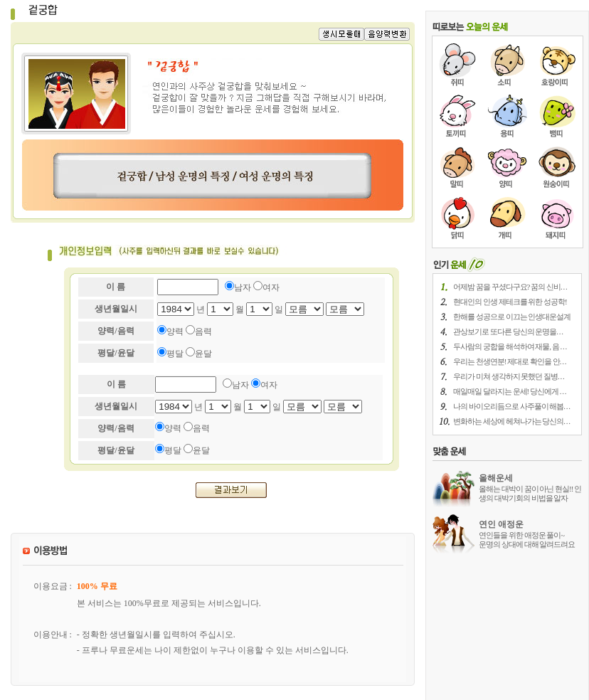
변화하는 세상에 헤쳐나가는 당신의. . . (511, 421)
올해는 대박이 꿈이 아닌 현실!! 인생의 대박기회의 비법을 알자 (530, 493)
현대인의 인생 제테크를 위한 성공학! (510, 302)
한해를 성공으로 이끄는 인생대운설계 (512, 317)
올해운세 (496, 478)
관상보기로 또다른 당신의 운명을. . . (508, 332)
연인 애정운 (501, 524)
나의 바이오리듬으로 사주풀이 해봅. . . (511, 406)
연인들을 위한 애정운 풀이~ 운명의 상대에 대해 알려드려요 (527, 540)
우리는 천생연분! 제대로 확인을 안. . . (509, 361)
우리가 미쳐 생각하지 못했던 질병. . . (509, 376)
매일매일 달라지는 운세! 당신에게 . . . (509, 391)
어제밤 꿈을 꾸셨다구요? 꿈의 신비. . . (510, 287)
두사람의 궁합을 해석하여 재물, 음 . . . (510, 346)
